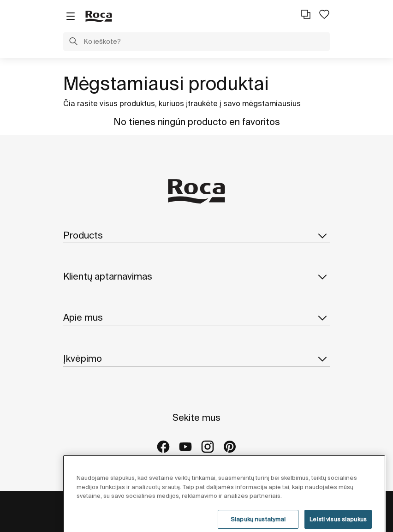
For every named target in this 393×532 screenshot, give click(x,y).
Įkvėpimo (196, 359)
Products (196, 235)
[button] (73, 42)
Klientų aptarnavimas (196, 276)
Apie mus (196, 317)
